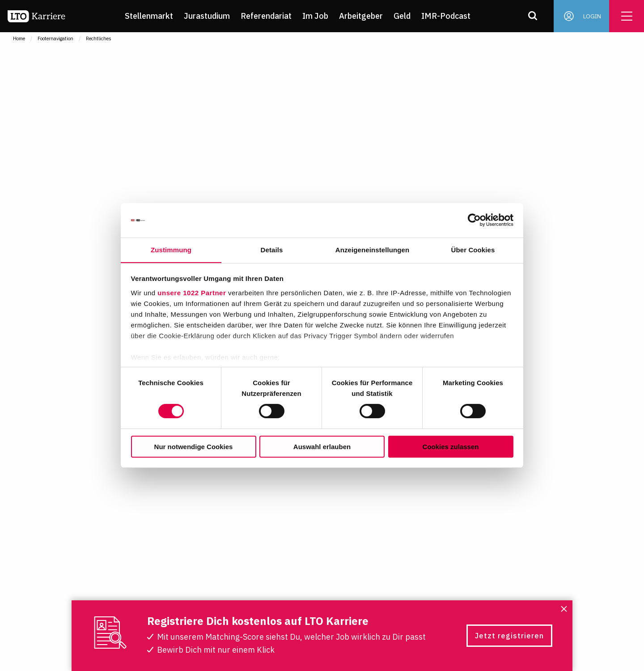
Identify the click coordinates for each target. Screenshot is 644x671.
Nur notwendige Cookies (194, 447)
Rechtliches (99, 38)
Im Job (318, 16)
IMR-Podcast (449, 16)
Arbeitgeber (364, 16)
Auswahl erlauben (322, 447)
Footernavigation (55, 38)
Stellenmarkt (152, 16)
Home (19, 38)
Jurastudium (210, 16)
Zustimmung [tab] (171, 249)
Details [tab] (272, 249)
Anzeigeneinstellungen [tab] (372, 249)
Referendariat (269, 16)
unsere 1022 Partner (192, 293)
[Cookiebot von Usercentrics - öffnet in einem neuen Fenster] (474, 220)
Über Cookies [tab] (473, 249)
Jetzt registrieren (509, 636)
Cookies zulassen (451, 447)
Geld (405, 16)
